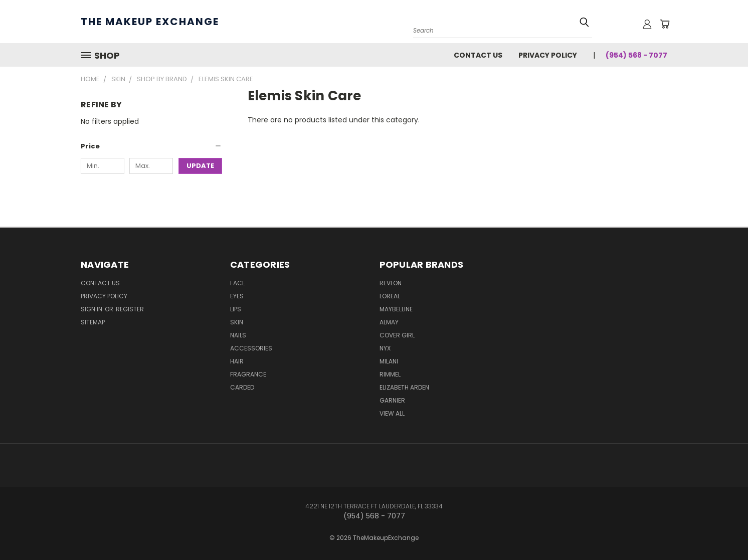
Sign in (92, 309)
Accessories (251, 348)
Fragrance (248, 374)
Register (130, 309)
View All (392, 413)
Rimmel (390, 374)
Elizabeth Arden (404, 387)
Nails (238, 335)
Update (200, 166)
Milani (389, 361)
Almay (389, 322)
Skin (237, 322)
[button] (151, 146)
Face (238, 283)
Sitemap (93, 322)
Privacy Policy (548, 55)
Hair (237, 361)
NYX (385, 348)
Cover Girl (397, 335)
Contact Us (478, 55)
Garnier (392, 400)
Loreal (390, 296)
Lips (236, 309)
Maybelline (396, 309)
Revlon (391, 283)
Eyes (237, 296)
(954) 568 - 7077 (636, 55)
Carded (242, 387)
